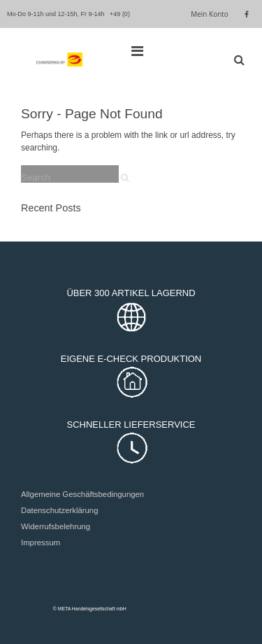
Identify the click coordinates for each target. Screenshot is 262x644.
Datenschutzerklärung (60, 510)
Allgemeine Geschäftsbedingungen (82, 494)
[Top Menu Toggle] (141, 51)
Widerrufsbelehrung (56, 526)
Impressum (41, 542)
